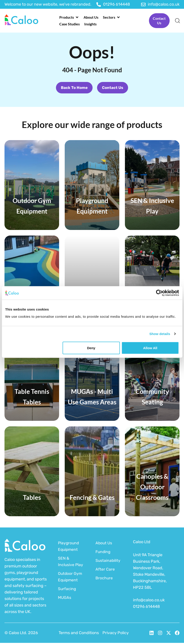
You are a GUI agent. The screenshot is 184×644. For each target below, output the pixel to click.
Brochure (104, 579)
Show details (160, 334)
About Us (104, 544)
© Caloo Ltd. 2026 (21, 634)
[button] (69, 17)
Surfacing (67, 590)
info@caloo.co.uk (149, 601)
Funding (103, 553)
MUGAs (65, 599)
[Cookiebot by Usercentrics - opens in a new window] (159, 293)
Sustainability (108, 562)
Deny (91, 348)
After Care (105, 570)
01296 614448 (146, 608)
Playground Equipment (69, 547)
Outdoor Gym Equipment (70, 578)
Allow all (150, 348)
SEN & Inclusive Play (71, 563)
